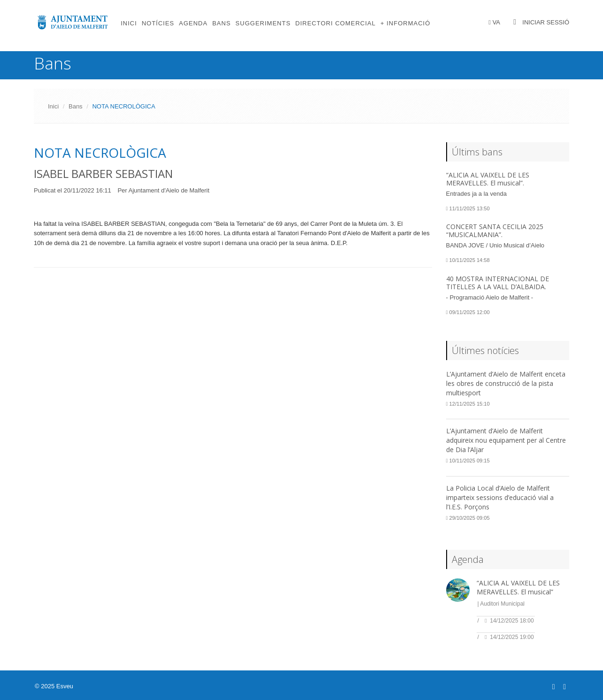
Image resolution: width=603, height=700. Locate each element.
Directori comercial (336, 23)
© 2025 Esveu (54, 686)
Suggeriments (263, 23)
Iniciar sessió (546, 22)
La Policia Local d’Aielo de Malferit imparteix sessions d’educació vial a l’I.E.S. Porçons (500, 497)
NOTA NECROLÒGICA (100, 153)
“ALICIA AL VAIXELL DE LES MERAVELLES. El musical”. (488, 179)
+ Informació (405, 23)
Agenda (193, 23)
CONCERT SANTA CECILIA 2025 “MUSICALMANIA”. (495, 231)
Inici (129, 23)
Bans (221, 23)
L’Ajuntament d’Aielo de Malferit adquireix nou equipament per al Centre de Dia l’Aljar (506, 440)
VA (496, 22)
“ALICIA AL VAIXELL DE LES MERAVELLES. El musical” (518, 588)
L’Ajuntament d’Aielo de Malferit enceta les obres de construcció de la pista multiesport (506, 383)
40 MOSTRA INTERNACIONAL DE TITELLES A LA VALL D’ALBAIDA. (498, 283)
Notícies (158, 23)
